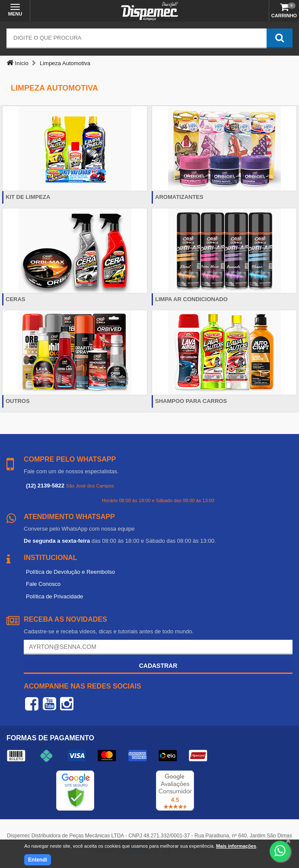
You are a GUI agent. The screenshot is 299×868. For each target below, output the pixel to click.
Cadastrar (158, 666)
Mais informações (236, 846)
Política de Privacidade (54, 596)
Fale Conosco (43, 584)
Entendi (38, 860)
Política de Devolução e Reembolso (70, 572)
